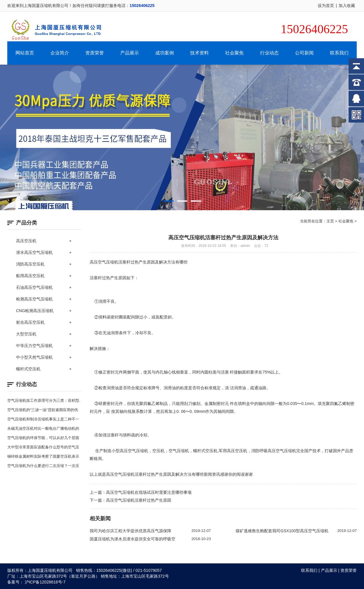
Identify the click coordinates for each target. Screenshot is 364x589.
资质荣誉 (95, 53)
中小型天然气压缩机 (34, 357)
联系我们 (339, 53)
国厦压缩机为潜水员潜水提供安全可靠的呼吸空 (132, 539)
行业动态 (269, 53)
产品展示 (130, 53)
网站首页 (25, 53)
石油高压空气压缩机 (34, 287)
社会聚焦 (234, 53)
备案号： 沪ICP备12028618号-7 (36, 582)
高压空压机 (26, 241)
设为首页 (326, 6)
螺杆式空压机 (28, 369)
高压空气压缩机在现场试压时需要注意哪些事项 (149, 492)
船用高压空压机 (30, 276)
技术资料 (199, 53)
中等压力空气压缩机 (34, 346)
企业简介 (60, 53)
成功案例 (165, 53)
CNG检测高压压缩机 (35, 311)
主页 (330, 221)
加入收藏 (347, 6)
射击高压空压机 (30, 322)
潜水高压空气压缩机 (34, 252)
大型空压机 (26, 334)
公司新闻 (304, 53)
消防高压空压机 (30, 264)
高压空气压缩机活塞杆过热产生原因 (139, 500)
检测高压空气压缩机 (34, 299)
